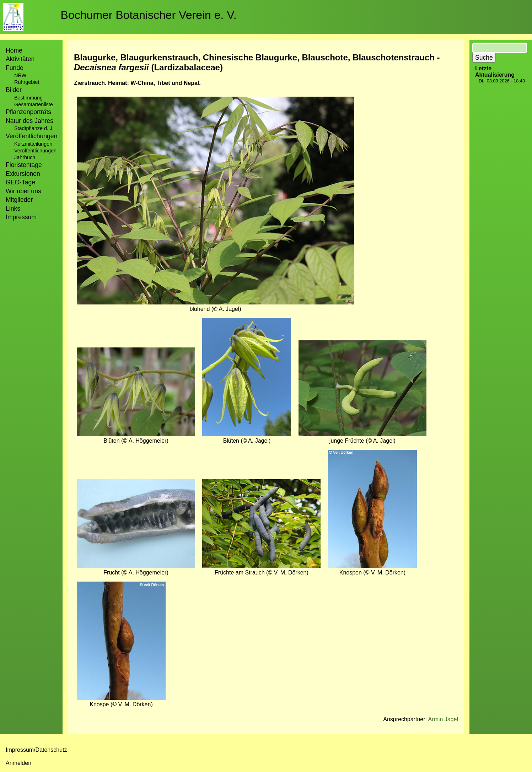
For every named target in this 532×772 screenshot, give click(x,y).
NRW (20, 75)
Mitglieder (19, 200)
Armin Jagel (443, 719)
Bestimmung (28, 98)
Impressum (21, 217)
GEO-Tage (20, 182)
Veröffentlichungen (35, 151)
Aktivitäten (20, 59)
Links (13, 209)
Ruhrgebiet (27, 82)
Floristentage (24, 165)
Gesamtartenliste (34, 104)
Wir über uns (23, 191)
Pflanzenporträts (28, 112)
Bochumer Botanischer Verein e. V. (149, 15)
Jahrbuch (25, 157)
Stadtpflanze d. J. (34, 128)
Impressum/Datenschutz (36, 750)
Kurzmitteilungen (33, 144)
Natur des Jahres (29, 121)
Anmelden (18, 763)
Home (14, 50)
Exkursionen (23, 174)
